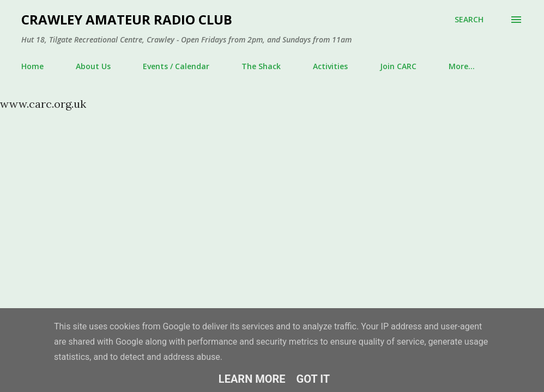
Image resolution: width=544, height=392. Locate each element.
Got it (313, 379)
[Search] (469, 20)
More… (462, 66)
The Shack (261, 66)
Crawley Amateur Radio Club (127, 19)
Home (32, 66)
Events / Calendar (176, 66)
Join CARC (398, 66)
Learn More (252, 379)
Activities (330, 66)
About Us (93, 66)
